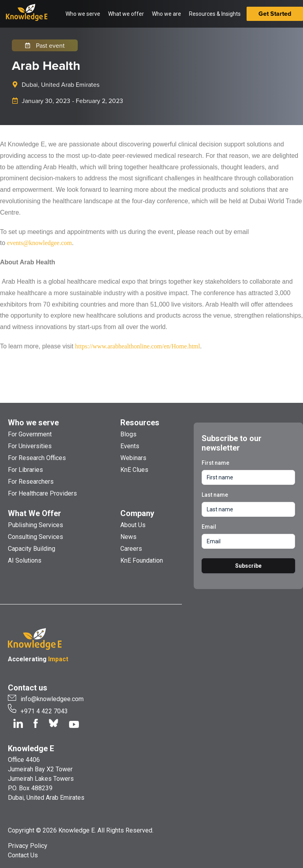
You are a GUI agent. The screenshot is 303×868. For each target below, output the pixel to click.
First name (215, 463)
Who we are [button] (166, 14)
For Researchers (31, 482)
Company (137, 513)
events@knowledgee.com (39, 243)
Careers (131, 549)
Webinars (133, 458)
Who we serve (33, 423)
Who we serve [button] (83, 14)
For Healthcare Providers (42, 493)
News (128, 537)
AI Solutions (25, 560)
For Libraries (25, 470)
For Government (30, 434)
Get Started (275, 14)
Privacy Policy (28, 846)
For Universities (30, 446)
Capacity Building (32, 549)
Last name (215, 495)
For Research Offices (37, 458)
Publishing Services (36, 525)
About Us (133, 525)
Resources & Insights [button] (215, 14)
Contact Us (23, 855)
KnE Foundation (142, 560)
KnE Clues (134, 470)
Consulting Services (36, 537)
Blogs (128, 434)
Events (130, 446)
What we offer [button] (126, 14)
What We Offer (35, 513)
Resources (140, 423)
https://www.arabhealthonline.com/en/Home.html (137, 346)
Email (209, 527)
